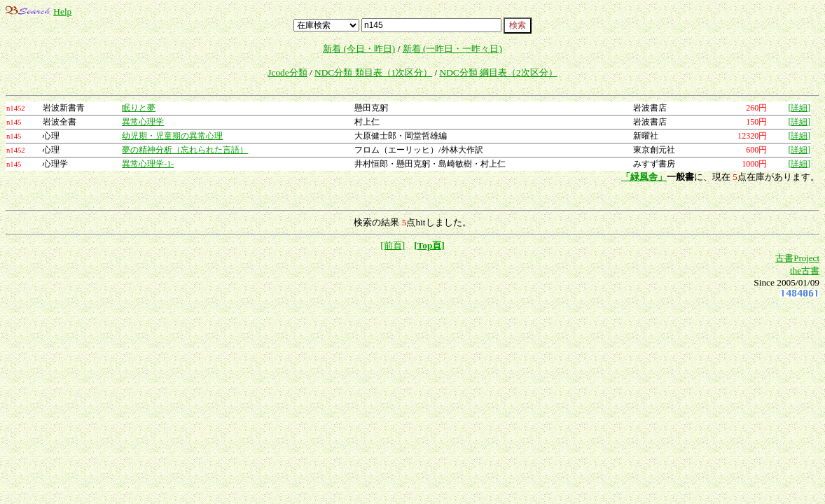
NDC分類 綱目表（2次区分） (499, 72)
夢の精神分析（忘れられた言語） (185, 150)
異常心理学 (143, 122)
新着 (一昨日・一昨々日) (452, 49)
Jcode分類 (287, 72)
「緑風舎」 (644, 177)
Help (62, 12)
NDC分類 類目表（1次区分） (373, 72)
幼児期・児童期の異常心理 (172, 136)
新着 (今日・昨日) (359, 49)
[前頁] (393, 245)
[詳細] (799, 108)
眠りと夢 (139, 108)
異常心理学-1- (148, 164)
